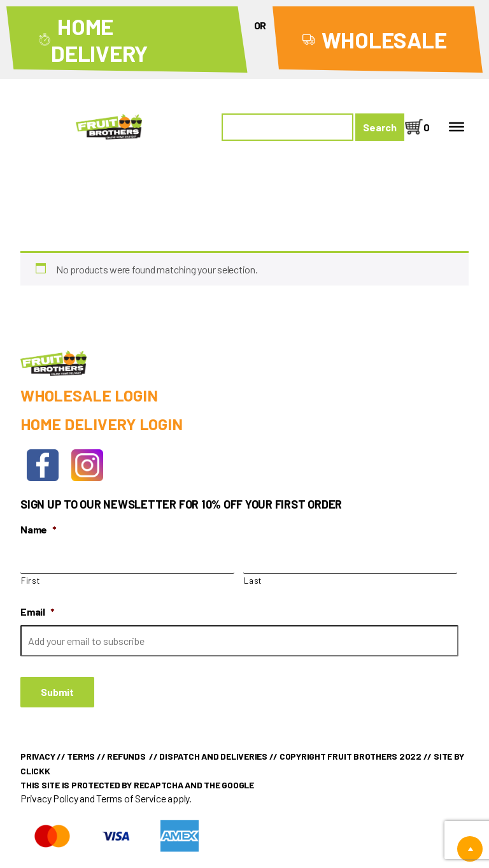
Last (253, 581)
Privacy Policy (49, 798)
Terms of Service (131, 798)
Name (39, 529)
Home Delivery (99, 40)
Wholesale (384, 40)
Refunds (126, 756)
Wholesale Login (89, 395)
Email (38, 611)
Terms (81, 756)
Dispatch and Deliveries (213, 756)
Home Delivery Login (101, 424)
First (30, 581)
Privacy (38, 756)
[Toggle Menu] (457, 127)
